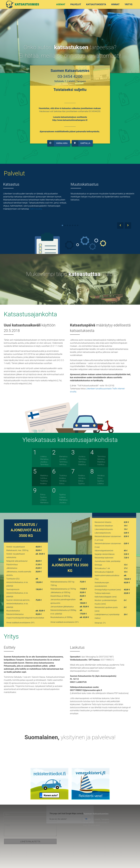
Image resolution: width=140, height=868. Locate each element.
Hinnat (115, 4)
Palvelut (76, 4)
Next (128, 226)
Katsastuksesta (96, 4)
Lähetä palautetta (30, 842)
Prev (120, 226)
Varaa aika (58, 141)
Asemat (61, 4)
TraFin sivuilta (36, 209)
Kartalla (80, 141)
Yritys (129, 4)
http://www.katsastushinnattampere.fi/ (70, 119)
